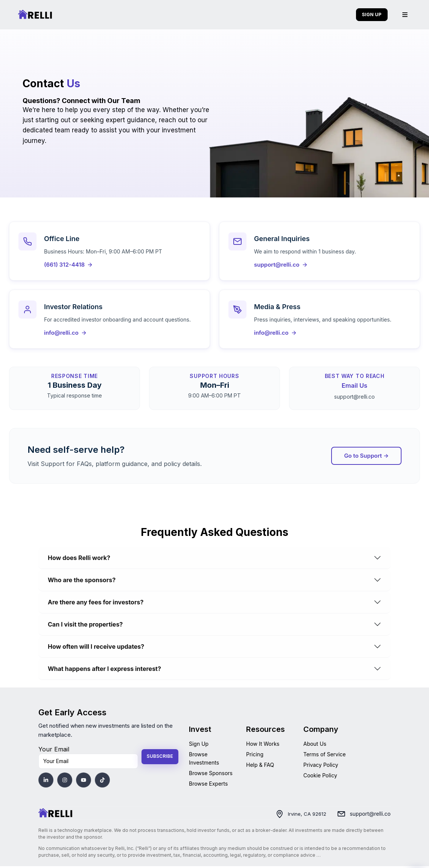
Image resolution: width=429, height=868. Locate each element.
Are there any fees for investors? (96, 604)
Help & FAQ (260, 766)
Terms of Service (325, 756)
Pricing (255, 756)
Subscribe (160, 758)
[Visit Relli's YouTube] (84, 782)
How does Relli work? (79, 559)
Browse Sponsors (211, 775)
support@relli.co (370, 816)
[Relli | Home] (35, 15)
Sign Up (199, 745)
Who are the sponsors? (82, 581)
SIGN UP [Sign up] (372, 14)
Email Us (354, 387)
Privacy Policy (321, 766)
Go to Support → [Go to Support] (366, 457)
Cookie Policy (320, 777)
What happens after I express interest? (104, 670)
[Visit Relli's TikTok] (102, 782)
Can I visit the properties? (85, 626)
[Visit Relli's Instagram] (65, 782)
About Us (315, 745)
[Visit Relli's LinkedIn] (46, 782)
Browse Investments (204, 760)
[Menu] (405, 15)
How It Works (263, 745)
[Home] (55, 815)
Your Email (54, 751)
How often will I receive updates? (96, 648)
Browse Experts (208, 785)
